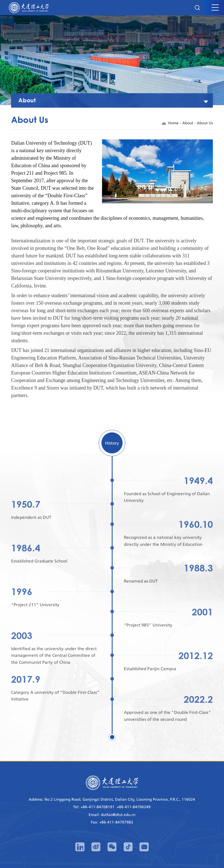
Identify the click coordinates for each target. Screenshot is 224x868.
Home (173, 124)
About (188, 124)
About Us (205, 124)
